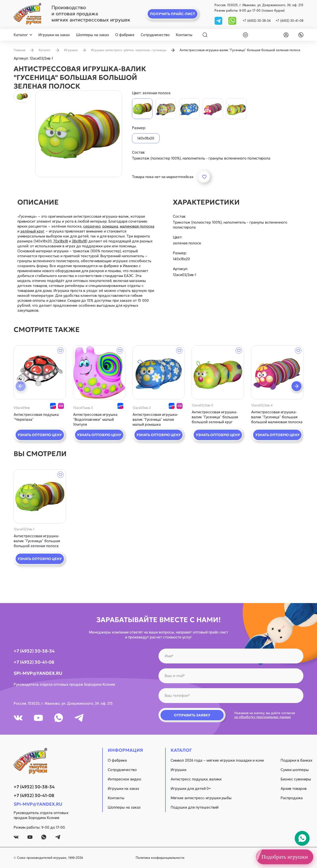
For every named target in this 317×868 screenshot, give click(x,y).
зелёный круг (32, 231)
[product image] (79, 134)
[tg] (219, 20)
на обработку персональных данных (263, 717)
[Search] (205, 35)
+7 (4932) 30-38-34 (257, 21)
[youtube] (38, 718)
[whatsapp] (232, 20)
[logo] (27, 14)
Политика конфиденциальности (160, 858)
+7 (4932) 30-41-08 (290, 21)
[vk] (18, 718)
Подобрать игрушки (285, 857)
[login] (285, 35)
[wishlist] (244, 35)
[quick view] (40, 372)
